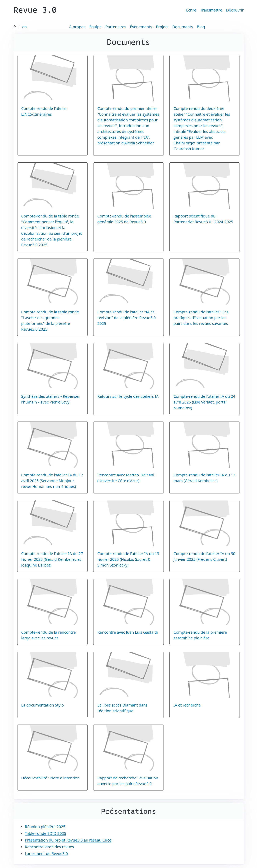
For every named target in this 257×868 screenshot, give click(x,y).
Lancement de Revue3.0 (46, 854)
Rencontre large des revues (49, 847)
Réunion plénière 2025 (45, 827)
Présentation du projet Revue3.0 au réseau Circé (68, 840)
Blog (201, 27)
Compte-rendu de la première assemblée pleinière (200, 635)
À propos (77, 27)
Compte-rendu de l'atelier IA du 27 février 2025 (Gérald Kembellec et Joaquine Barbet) (52, 559)
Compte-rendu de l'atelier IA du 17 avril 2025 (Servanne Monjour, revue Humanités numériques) (52, 481)
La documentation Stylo (43, 705)
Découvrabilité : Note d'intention (50, 778)
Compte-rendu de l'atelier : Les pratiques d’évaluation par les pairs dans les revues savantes (201, 318)
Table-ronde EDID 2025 (46, 833)
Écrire (191, 10)
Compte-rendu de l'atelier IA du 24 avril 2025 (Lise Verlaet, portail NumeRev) (204, 402)
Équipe (95, 27)
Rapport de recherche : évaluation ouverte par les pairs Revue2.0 (128, 781)
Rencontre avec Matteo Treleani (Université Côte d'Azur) (126, 478)
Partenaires (116, 27)
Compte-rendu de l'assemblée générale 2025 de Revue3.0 (124, 219)
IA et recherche (187, 705)
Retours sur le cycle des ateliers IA (128, 396)
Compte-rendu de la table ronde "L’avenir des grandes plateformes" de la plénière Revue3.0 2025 (50, 321)
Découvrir (235, 10)
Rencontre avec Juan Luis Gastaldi (128, 632)
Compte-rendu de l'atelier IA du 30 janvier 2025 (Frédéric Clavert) (204, 556)
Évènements (141, 27)
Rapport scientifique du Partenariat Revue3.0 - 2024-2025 (203, 219)
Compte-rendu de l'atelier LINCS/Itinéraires (44, 111)
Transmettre (211, 10)
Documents (183, 27)
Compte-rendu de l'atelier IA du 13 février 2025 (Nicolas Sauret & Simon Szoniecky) (128, 559)
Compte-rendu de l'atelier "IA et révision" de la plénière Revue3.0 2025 (126, 318)
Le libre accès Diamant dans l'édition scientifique (122, 708)
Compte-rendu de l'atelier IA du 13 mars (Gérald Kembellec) (204, 478)
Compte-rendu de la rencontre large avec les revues (49, 635)
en (25, 27)
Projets (162, 27)
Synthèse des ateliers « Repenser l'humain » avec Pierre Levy (51, 399)
